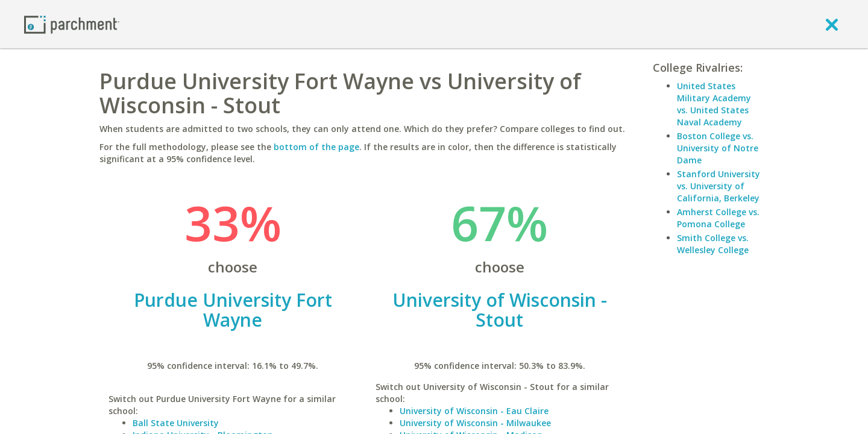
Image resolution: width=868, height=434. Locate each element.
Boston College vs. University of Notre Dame (718, 148)
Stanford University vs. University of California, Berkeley (719, 186)
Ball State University (176, 423)
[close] (832, 24)
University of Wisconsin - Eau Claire (474, 411)
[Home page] (72, 24)
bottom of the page (316, 147)
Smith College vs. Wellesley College (713, 244)
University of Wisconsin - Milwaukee (475, 423)
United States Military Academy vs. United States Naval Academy (714, 104)
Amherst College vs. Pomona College (718, 218)
